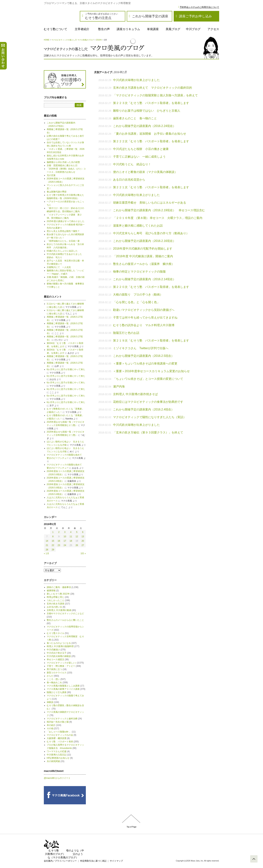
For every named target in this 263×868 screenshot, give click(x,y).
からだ (50, 676)
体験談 (50, 702)
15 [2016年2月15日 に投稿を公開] (53, 541)
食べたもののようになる (59, 643)
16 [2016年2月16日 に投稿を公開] (59, 541)
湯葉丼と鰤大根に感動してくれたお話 (138, 226)
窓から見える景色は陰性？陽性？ (63, 231)
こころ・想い (53, 679)
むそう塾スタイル (56, 633)
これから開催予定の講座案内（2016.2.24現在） (144, 126)
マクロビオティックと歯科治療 (62, 719)
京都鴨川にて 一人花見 (59, 267)
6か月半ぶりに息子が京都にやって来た (66, 369)
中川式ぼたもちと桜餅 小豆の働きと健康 (141, 149)
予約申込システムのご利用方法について (199, 7)
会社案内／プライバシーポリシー (60, 861)
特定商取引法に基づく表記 (93, 861)
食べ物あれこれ (54, 682)
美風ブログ (173, 29)
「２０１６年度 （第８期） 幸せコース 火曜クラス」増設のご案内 (158, 218)
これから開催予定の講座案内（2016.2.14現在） (144, 279)
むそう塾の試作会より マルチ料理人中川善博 (145, 325)
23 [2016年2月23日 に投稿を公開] (59, 545)
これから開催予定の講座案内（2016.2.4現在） (144, 409)
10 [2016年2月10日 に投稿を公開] (65, 537)
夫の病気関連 (53, 761)
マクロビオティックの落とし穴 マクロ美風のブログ (73, 40)
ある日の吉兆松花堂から (129, 180)
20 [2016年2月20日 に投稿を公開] (83, 541)
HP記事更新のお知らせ (58, 758)
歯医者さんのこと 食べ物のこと (135, 118)
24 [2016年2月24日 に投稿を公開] (65, 545)
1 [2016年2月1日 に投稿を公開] (53, 532)
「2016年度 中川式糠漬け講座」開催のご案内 (143, 256)
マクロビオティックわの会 (60, 735)
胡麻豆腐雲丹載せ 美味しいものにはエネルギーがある (150, 203)
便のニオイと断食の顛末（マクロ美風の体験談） (145, 172)
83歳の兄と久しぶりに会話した (62, 251)
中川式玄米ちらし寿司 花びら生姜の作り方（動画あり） (151, 233)
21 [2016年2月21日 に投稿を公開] (47, 545)
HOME (47, 40)
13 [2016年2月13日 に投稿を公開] (83, 537)
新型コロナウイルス (57, 673)
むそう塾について (56, 29)
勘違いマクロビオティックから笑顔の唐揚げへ (144, 310)
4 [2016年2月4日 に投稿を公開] (71, 532)
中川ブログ (193, 29)
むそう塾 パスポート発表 (60, 742)
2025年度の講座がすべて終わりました (66, 221)
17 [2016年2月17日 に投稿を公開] (65, 541)
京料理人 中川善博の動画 (59, 610)
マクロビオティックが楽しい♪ (62, 663)
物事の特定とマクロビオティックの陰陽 (139, 272)
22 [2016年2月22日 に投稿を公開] (53, 545)
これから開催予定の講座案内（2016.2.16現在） (144, 241)
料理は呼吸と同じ (56, 597)
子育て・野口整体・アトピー (61, 666)
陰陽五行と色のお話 (126, 333)
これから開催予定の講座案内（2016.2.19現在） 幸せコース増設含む (159, 210)
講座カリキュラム (128, 29)
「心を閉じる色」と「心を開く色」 (136, 302)
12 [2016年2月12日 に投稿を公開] (77, 537)
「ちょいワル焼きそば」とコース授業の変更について (148, 379)
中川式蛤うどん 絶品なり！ (132, 164)
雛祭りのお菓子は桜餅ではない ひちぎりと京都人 (147, 111)
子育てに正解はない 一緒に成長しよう (139, 157)
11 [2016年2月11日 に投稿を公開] (71, 537)
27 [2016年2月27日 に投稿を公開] (83, 545)
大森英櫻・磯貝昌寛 (57, 738)
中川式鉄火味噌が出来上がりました (136, 80)
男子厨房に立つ (54, 669)
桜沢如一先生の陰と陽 (58, 722)
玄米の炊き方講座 (56, 604)
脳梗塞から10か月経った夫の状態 (63, 162)
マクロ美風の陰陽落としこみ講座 (63, 686)
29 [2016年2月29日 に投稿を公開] (53, 550)
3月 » (83, 553)
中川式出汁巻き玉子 (57, 653)
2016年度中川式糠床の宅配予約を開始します (143, 249)
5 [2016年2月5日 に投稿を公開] (77, 532)
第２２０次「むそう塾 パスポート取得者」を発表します (151, 287)
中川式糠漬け (53, 650)
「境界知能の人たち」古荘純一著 (63, 241)
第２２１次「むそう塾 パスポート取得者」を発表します (151, 187)
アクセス (213, 29)
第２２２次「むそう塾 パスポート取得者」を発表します (151, 141)
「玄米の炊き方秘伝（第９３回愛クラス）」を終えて (148, 432)
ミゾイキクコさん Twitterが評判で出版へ (141, 348)
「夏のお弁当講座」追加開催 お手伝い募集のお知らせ (150, 134)
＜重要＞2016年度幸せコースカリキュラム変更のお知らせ (151, 371)
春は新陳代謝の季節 (57, 192)
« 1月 (46, 553)
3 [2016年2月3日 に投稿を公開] (65, 532)
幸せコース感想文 (56, 659)
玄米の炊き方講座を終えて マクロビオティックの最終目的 (153, 88)
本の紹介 (51, 725)
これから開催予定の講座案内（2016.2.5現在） (144, 356)
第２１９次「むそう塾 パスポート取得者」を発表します (151, 341)
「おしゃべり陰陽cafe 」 (59, 732)
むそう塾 (54, 850)
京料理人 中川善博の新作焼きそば (135, 394)
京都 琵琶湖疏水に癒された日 (62, 165)
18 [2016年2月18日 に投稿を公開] (71, 541)
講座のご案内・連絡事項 (59, 587)
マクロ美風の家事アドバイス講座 (63, 689)
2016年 (99, 40)
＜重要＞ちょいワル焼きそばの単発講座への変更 (145, 363)
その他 (50, 728)
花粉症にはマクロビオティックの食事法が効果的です (148, 402)
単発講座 (153, 29)
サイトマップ (116, 861)
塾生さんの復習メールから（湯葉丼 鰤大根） (144, 264)
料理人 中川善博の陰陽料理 (60, 646)
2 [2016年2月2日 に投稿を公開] (59, 532)
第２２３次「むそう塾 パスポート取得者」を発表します (151, 103)
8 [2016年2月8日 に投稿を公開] (53, 537)
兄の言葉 (51, 175)
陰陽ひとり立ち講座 (57, 692)
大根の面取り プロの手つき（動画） (138, 295)
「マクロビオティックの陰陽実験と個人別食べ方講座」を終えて (155, 95)
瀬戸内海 (119, 386)
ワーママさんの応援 (57, 751)
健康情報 (51, 591)
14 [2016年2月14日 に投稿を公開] (47, 541)
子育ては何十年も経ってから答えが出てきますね (145, 318)
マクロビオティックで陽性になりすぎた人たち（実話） (150, 417)
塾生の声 (104, 29)
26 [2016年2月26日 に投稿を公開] (77, 545)
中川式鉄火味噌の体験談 (59, 656)
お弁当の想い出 (54, 607)
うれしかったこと (56, 600)
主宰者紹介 (82, 29)
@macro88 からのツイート (57, 778)
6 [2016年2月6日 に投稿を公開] (83, 532)
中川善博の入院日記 (57, 755)
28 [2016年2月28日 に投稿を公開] (47, 550)
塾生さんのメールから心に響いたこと (65, 620)
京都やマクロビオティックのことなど (65, 614)
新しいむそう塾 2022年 (58, 594)
